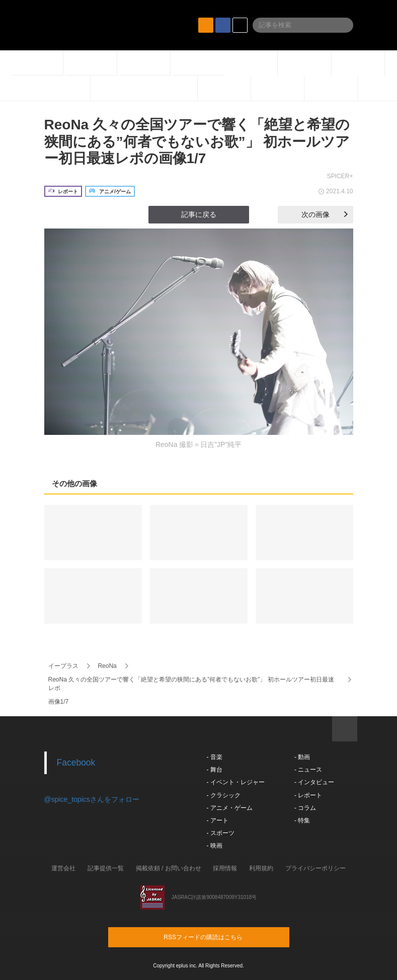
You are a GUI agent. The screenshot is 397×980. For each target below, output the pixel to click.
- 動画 (302, 757)
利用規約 (261, 868)
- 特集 (302, 820)
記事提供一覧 (106, 868)
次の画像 (325, 214)
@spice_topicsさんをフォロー (92, 799)
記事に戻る (199, 214)
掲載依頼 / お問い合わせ (169, 868)
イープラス (63, 666)
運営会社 (63, 868)
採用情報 (225, 868)
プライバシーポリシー (315, 868)
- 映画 (215, 846)
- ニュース (308, 770)
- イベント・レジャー (236, 782)
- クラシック (224, 795)
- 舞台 (215, 770)
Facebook (76, 763)
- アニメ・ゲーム (230, 808)
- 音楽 (215, 757)
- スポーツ (221, 833)
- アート (218, 820)
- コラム (305, 808)
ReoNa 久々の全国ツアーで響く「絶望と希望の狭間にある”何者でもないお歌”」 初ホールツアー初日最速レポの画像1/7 (197, 141)
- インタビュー (314, 782)
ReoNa (107, 666)
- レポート (308, 795)
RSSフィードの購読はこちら (218, 937)
